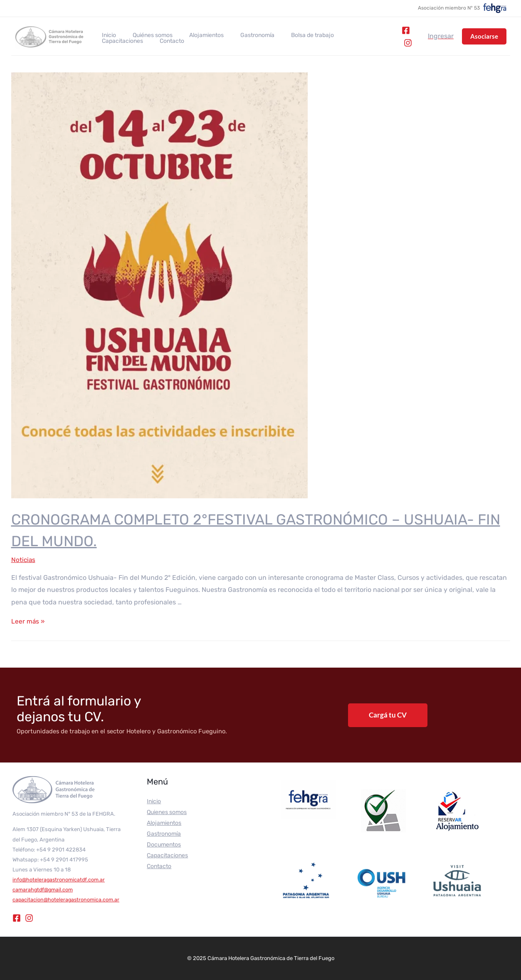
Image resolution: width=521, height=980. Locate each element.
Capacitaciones (344, 35)
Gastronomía (240, 35)
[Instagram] (406, 43)
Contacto (112, 41)
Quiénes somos (145, 35)
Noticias (24, 560)
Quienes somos (167, 812)
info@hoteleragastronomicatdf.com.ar (60, 880)
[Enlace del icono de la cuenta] (441, 36)
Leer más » (28, 621)
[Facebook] (404, 30)
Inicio (106, 35)
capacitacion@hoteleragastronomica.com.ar (67, 900)
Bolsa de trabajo (290, 35)
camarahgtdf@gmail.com (44, 890)
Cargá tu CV (388, 715)
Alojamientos (194, 35)
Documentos (164, 845)
